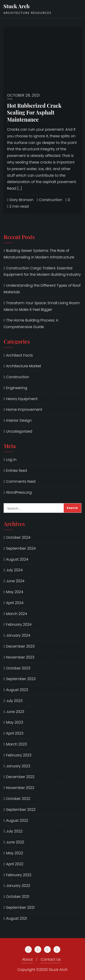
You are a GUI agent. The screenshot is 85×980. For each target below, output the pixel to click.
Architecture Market (24, 366)
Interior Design (19, 420)
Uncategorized (19, 431)
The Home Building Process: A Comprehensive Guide (31, 324)
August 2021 (17, 918)
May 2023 (15, 722)
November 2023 (20, 657)
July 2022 (14, 831)
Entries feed (17, 471)
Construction (49, 200)
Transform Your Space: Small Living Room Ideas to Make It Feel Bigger (42, 306)
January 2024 (18, 635)
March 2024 (17, 614)
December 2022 (20, 777)
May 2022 (15, 853)
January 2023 (18, 766)
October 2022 (18, 799)
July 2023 (14, 701)
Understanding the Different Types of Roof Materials (42, 289)
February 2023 (19, 755)
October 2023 (18, 668)
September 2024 (21, 548)
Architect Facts (19, 355)
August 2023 (17, 690)
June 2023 (15, 712)
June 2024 (15, 581)
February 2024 (19, 624)
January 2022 (18, 886)
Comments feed (21, 481)
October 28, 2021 (23, 95)
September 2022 (21, 810)
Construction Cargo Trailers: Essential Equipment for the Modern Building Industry (42, 271)
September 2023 (21, 679)
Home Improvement (24, 410)
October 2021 (18, 897)
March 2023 (17, 744)
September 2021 (20, 907)
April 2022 (15, 864)
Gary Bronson (20, 200)
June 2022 (15, 842)
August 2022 (17, 820)
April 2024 (15, 603)
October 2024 (18, 537)
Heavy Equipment (22, 399)
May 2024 (15, 592)
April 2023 (15, 733)
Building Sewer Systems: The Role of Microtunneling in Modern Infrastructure (39, 254)
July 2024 (14, 570)
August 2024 (17, 559)
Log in (11, 460)
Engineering (17, 388)
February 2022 (19, 875)
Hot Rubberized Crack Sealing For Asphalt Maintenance (34, 112)
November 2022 (20, 788)
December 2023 (20, 646)
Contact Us (51, 959)
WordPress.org (19, 492)
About (27, 959)
